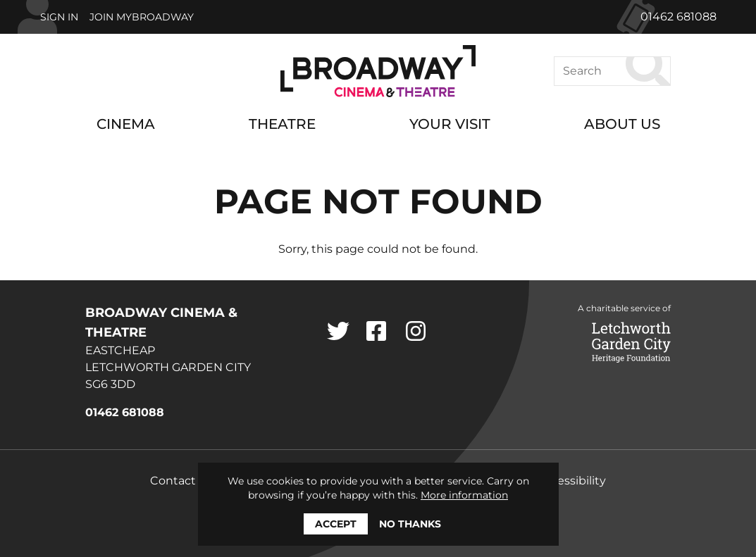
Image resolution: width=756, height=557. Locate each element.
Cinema (126, 124)
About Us (622, 124)
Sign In (59, 17)
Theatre (282, 124)
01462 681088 (678, 17)
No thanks (410, 524)
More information (464, 495)
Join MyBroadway (142, 17)
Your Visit (450, 124)
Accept (336, 524)
